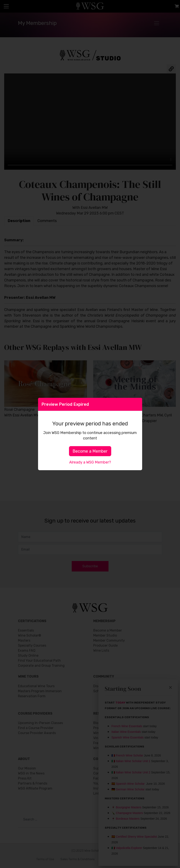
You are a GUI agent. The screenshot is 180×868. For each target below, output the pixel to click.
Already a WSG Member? (90, 462)
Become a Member (90, 451)
